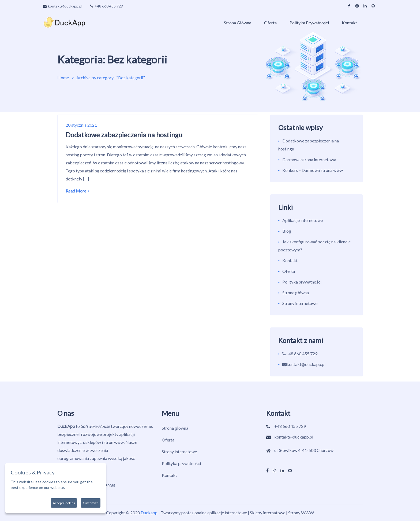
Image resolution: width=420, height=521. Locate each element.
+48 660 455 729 (107, 6)
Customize (91, 503)
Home (63, 78)
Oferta (270, 23)
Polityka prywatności (309, 23)
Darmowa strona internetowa (309, 159)
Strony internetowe (300, 303)
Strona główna (238, 23)
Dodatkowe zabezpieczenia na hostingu (124, 135)
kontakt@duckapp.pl (63, 6)
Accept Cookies (64, 503)
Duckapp (149, 513)
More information (80, 487)
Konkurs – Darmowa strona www (313, 170)
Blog (287, 231)
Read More (77, 191)
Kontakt (349, 23)
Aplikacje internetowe (303, 220)
